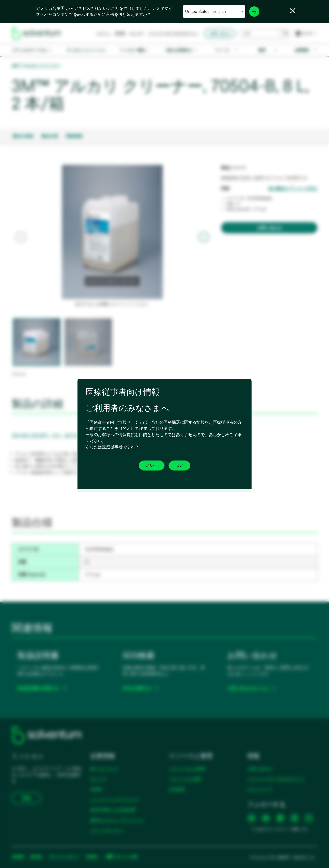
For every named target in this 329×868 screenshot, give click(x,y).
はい (180, 465)
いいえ (152, 465)
